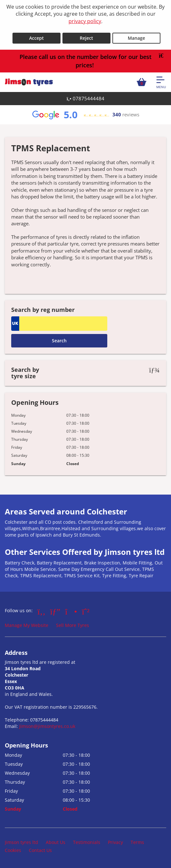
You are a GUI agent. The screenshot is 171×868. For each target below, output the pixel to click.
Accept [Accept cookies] (37, 38)
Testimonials (87, 842)
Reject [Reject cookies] (86, 38)
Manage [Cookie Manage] (136, 38)
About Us (56, 842)
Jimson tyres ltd (21, 842)
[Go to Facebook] (41, 611)
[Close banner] (163, 56)
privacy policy (85, 21)
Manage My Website (27, 625)
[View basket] (142, 82)
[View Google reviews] (85, 115)
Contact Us (40, 850)
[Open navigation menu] (161, 82)
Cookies (13, 850)
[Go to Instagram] (71, 611)
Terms (137, 842)
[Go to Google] (55, 611)
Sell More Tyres (73, 625)
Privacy (115, 842)
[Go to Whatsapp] (86, 611)
